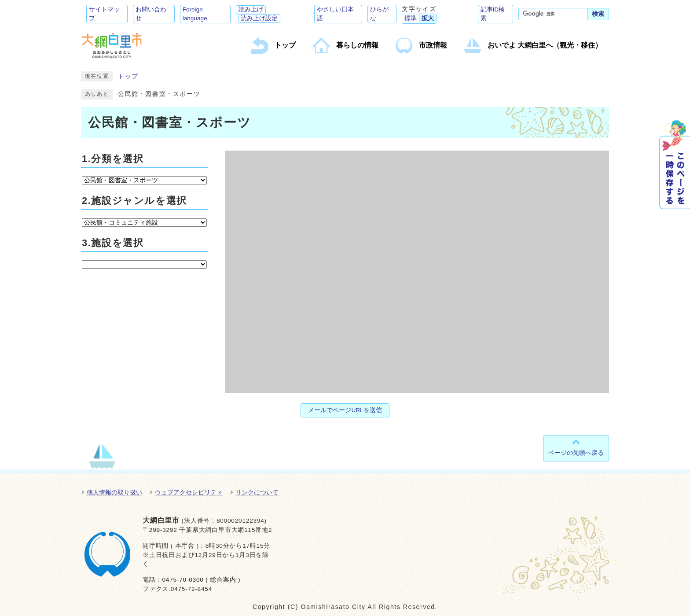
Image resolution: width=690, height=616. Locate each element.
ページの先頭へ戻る (576, 453)
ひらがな (379, 14)
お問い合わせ (151, 14)
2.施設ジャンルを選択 (134, 201)
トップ (128, 76)
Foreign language (195, 14)
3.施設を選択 (113, 243)
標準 (411, 18)
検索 (598, 14)
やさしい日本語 (335, 14)
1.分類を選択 (113, 159)
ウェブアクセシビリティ (189, 492)
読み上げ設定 (259, 18)
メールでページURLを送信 (345, 410)
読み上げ (251, 9)
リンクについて (257, 492)
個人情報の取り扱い (114, 492)
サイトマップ (104, 14)
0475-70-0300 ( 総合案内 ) (201, 580)
